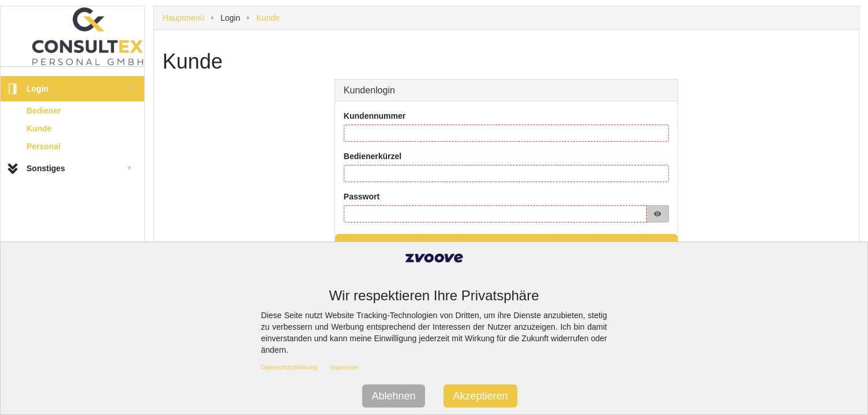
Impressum (345, 367)
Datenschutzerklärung (289, 367)
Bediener (44, 111)
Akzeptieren (480, 396)
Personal (44, 146)
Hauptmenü (183, 18)
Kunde (39, 129)
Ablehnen (393, 396)
